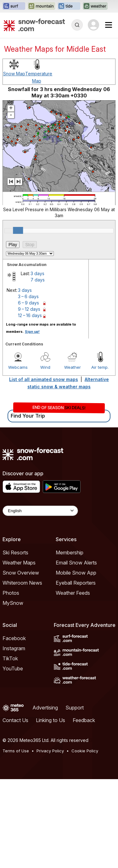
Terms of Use (16, 751)
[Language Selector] (40, 511)
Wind (45, 367)
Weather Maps (19, 563)
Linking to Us (51, 720)
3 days (37, 273)
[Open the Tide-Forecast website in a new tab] (69, 6)
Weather (73, 367)
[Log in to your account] (93, 25)
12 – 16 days (30, 315)
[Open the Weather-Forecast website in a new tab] (95, 6)
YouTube (13, 668)
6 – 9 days (28, 303)
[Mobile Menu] (109, 25)
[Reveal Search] (77, 25)
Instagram (14, 648)
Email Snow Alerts (76, 563)
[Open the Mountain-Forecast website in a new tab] (41, 6)
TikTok (10, 658)
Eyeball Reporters (76, 583)
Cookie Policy (85, 751)
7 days (38, 280)
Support (75, 708)
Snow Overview (21, 573)
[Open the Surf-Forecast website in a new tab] (14, 6)
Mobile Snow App (76, 573)
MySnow (13, 603)
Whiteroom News (22, 583)
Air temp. (100, 367)
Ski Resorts (15, 553)
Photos (11, 593)
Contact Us (15, 720)
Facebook (14, 638)
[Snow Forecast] (34, 25)
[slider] (18, 230)
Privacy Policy (50, 751)
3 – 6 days (28, 296)
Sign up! (32, 332)
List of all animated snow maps (44, 379)
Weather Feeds (73, 593)
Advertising (45, 708)
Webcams (18, 367)
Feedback (84, 720)
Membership (70, 553)
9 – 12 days (29, 309)
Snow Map (14, 74)
